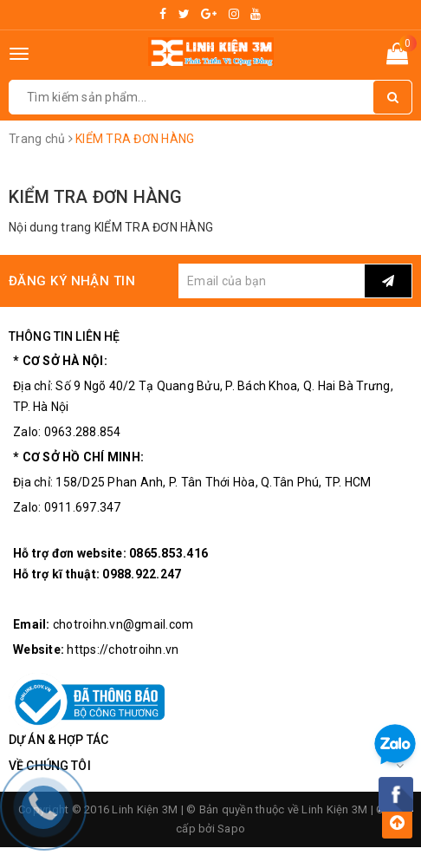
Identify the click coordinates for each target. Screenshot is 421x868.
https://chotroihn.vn (123, 649)
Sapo (231, 829)
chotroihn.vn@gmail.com (123, 624)
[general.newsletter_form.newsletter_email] (272, 281)
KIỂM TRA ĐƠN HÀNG (95, 197)
